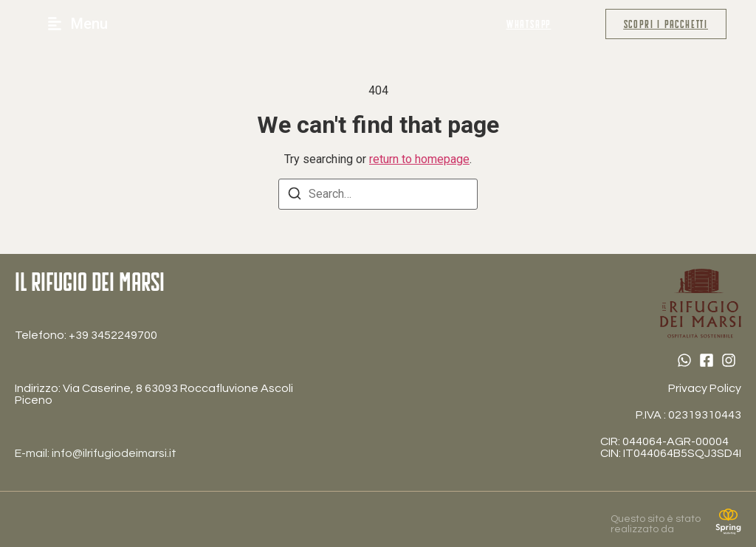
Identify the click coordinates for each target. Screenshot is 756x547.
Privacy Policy (705, 388)
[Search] (295, 196)
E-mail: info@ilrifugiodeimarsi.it (96, 453)
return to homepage (419, 159)
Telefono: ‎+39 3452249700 (86, 335)
